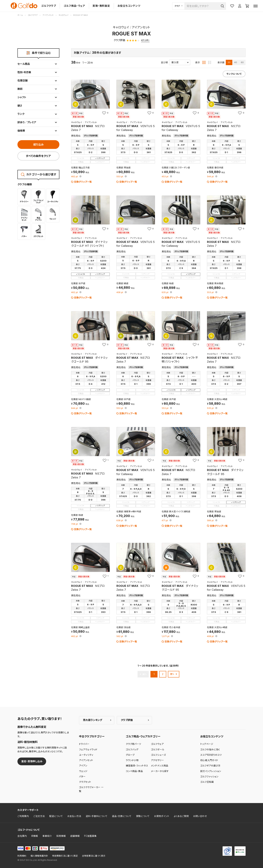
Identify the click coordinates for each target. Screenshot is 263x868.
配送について (56, 816)
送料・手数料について (97, 816)
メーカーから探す (160, 771)
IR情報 (35, 836)
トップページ (207, 744)
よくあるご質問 (181, 816)
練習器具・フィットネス (137, 766)
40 (236, 62)
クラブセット (85, 782)
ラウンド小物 (132, 760)
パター (82, 777)
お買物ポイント (162, 816)
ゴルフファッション (209, 777)
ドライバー (84, 744)
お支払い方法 (74, 816)
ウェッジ (83, 771)
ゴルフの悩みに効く (210, 749)
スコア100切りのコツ (211, 755)
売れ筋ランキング (93, 720)
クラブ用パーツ (133, 744)
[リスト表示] (210, 62)
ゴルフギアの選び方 (210, 766)
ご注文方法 (39, 816)
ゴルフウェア (157, 744)
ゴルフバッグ (132, 749)
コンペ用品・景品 (134, 771)
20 (229, 62)
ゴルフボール (158, 749)
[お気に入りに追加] (105, 113)
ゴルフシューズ (158, 755)
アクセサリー (157, 760)
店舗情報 (75, 836)
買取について (143, 816)
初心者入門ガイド (209, 760)
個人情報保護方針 (39, 856)
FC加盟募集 (90, 836)
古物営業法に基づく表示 (94, 856)
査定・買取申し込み (32, 761)
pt (75, 177)
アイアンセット (86, 760)
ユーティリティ (86, 755)
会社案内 (22, 836)
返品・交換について (122, 816)
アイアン (83, 766)
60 (242, 62)
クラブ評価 (127, 720)
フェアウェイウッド (88, 749)
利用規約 (22, 856)
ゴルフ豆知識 (207, 782)
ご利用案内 (23, 816)
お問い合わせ (200, 816)
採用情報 (61, 836)
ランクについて (234, 74)
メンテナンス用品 (160, 766)
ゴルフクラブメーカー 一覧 (91, 789)
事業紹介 (47, 836)
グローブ (130, 755)
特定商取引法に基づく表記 (65, 856)
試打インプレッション (211, 771)
